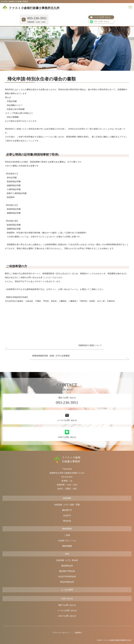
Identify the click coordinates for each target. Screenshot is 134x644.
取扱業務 (67, 498)
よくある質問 (67, 590)
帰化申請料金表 (67, 582)
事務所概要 (67, 546)
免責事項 (78, 633)
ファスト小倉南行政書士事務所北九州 (31, 8)
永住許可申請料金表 (67, 577)
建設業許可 (67, 510)
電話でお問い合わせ (67, 605)
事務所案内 (67, 529)
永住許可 (67, 516)
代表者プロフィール (67, 541)
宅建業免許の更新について (90, 345)
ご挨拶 (67, 535)
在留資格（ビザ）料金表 (67, 560)
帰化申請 (67, 521)
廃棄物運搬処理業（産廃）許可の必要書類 (51, 356)
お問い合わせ (67, 599)
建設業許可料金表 (67, 571)
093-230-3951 (67, 477)
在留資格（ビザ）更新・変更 (67, 505)
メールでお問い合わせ (102, 17)
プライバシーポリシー (61, 633)
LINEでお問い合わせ (100, 22)
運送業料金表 (67, 566)
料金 (67, 554)
